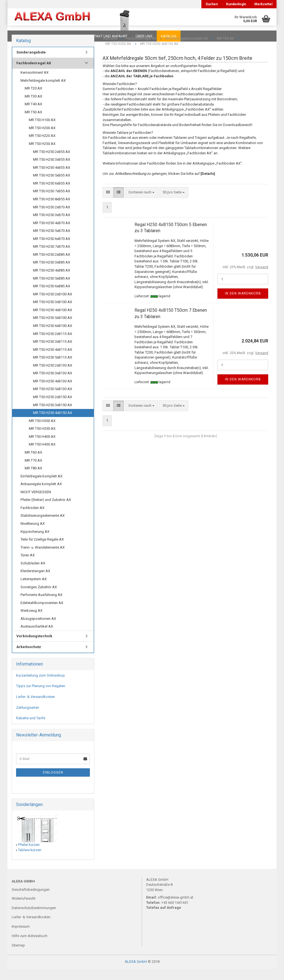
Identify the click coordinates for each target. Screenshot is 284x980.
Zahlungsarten (28, 719)
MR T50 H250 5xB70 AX (52, 242)
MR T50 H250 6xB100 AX (53, 337)
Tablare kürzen (30, 861)
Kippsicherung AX (35, 543)
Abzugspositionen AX (38, 630)
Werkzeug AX (31, 622)
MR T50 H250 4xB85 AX (52, 281)
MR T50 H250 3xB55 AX (52, 171)
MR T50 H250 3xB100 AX (53, 313)
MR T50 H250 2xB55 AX (52, 163)
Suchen (212, 4)
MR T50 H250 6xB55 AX (52, 194)
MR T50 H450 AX (42, 455)
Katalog (169, 36)
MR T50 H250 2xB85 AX (52, 266)
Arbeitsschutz (29, 658)
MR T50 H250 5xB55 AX (52, 186)
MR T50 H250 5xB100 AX (53, 329)
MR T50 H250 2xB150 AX (53, 408)
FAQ (46, 36)
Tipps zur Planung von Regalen (41, 697)
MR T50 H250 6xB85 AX (52, 297)
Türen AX (28, 566)
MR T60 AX (33, 463)
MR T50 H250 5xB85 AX (52, 289)
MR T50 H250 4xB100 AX (53, 321)
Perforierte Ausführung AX (41, 606)
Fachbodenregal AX (34, 74)
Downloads (23, 36)
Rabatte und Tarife (31, 729)
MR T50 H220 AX (42, 147)
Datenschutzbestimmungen (34, 919)
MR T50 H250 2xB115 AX (53, 345)
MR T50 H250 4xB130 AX (53, 392)
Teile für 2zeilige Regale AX (42, 550)
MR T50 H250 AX (42, 155)
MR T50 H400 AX (42, 448)
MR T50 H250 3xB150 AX (53, 416)
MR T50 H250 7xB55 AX (52, 202)
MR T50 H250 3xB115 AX (53, 353)
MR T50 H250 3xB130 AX (53, 384)
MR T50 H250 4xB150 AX (53, 424)
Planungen (68, 36)
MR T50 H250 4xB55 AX (52, 179)
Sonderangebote (31, 63)
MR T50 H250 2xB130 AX (53, 376)
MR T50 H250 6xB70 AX (52, 250)
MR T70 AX (33, 471)
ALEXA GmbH (136, 973)
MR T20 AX (33, 99)
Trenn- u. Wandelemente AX (43, 558)
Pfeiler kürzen (29, 856)
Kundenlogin (236, 4)
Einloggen (53, 784)
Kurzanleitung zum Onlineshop (40, 686)
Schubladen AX (33, 574)
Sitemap (18, 956)
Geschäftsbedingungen (31, 901)
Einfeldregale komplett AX (41, 487)
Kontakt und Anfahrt (107, 36)
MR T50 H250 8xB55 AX (52, 210)
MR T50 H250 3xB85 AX (52, 273)
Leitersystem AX (34, 590)
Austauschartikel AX (37, 637)
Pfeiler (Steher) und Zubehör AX (46, 511)
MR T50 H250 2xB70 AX (52, 218)
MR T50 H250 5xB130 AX (53, 400)
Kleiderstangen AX (35, 582)
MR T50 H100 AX (42, 131)
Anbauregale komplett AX (41, 495)
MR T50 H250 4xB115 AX (53, 361)
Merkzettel (263, 4)
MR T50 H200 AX (42, 139)
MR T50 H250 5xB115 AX (53, 368)
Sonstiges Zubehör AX (39, 598)
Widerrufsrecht (24, 909)
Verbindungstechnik (34, 647)
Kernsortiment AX (35, 84)
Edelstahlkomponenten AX (42, 614)
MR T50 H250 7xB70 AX (52, 258)
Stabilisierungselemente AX (43, 527)
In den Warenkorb (243, 305)
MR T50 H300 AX (42, 432)
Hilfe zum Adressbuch (30, 947)
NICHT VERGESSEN (36, 503)
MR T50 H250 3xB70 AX (52, 226)
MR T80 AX (33, 479)
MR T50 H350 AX (42, 440)
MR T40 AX (33, 115)
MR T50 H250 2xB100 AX (53, 305)
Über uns (144, 36)
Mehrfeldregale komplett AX (43, 92)
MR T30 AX (33, 107)
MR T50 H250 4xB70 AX (52, 234)
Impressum (21, 937)
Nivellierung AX (33, 535)
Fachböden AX (32, 519)
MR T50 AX (33, 123)
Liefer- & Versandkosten (35, 708)
